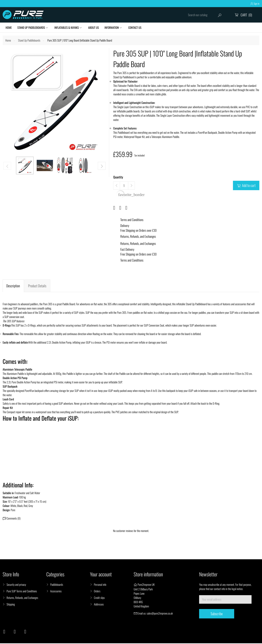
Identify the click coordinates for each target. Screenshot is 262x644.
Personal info (100, 585)
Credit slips (99, 598)
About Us (95, 28)
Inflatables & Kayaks (67, 28)
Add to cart (246, 186)
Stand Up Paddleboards (32, 28)
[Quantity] (124, 186)
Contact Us (137, 28)
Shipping (11, 605)
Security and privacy (16, 585)
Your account (101, 575)
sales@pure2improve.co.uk (160, 614)
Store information (148, 575)
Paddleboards (57, 585)
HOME (9, 28)
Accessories (56, 592)
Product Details (37, 286)
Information (113, 28)
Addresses (99, 605)
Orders (97, 592)
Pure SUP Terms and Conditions (22, 592)
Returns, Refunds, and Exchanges (22, 598)
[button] (102, 166)
